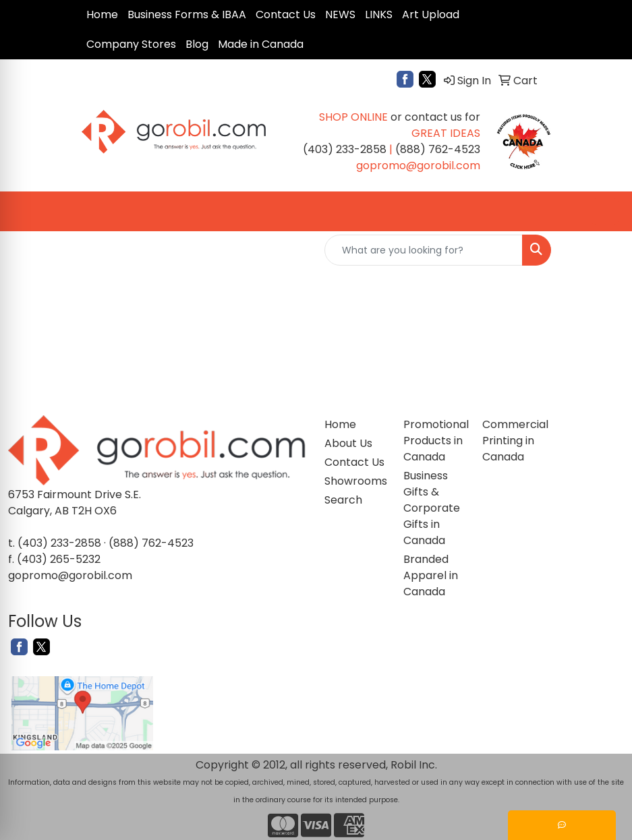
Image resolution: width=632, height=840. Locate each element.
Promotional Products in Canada (435, 441)
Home (102, 14)
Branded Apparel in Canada (431, 575)
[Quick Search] (424, 250)
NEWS (340, 14)
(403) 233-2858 (59, 543)
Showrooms (356, 481)
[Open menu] (605, 212)
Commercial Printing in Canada (514, 441)
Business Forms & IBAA (187, 14)
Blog (197, 44)
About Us (348, 443)
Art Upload (431, 14)
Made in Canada (261, 44)
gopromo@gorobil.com (70, 575)
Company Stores (131, 44)
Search (343, 500)
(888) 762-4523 (151, 543)
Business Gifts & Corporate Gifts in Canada (432, 508)
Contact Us (286, 14)
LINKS (379, 14)
